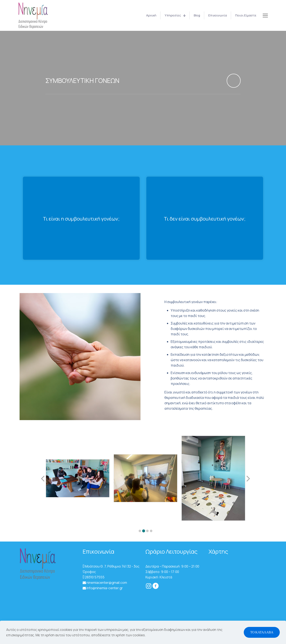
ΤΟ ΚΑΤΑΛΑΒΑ (262, 632)
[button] (140, 532)
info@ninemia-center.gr (105, 589)
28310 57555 (95, 579)
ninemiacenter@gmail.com (107, 584)
